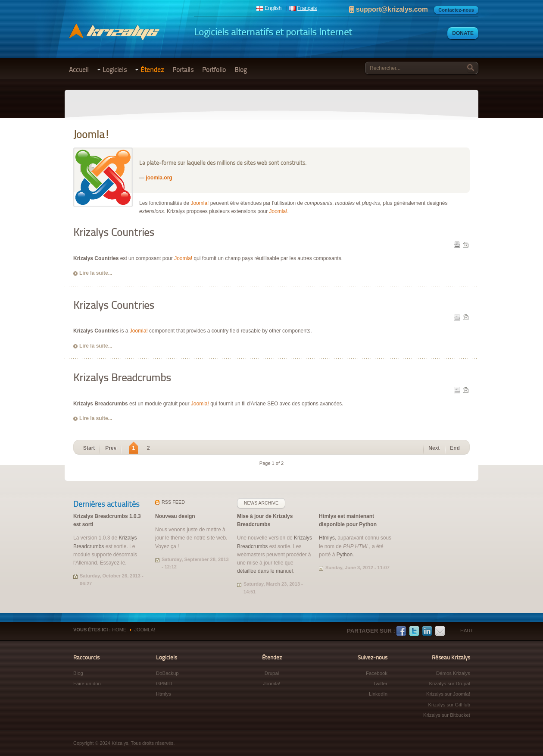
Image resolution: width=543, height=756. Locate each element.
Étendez (152, 70)
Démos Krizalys (453, 673)
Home (119, 630)
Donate (463, 33)
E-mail (465, 245)
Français (307, 8)
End (455, 448)
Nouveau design (175, 516)
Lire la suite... (96, 273)
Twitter (414, 631)
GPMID (164, 684)
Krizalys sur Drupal (449, 684)
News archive (261, 503)
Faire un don (87, 684)
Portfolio (214, 70)
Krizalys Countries (114, 232)
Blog (241, 70)
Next (434, 448)
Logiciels (115, 70)
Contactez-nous (456, 10)
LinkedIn (427, 631)
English (273, 8)
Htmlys (327, 538)
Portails (183, 70)
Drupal (272, 673)
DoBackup (167, 673)
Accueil (79, 70)
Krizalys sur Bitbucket (447, 715)
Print (457, 245)
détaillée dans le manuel (265, 571)
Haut (467, 631)
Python (345, 555)
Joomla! (200, 203)
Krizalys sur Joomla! (448, 694)
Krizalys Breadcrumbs (122, 378)
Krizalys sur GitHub (449, 705)
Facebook (401, 631)
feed (173, 502)
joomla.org (159, 178)
